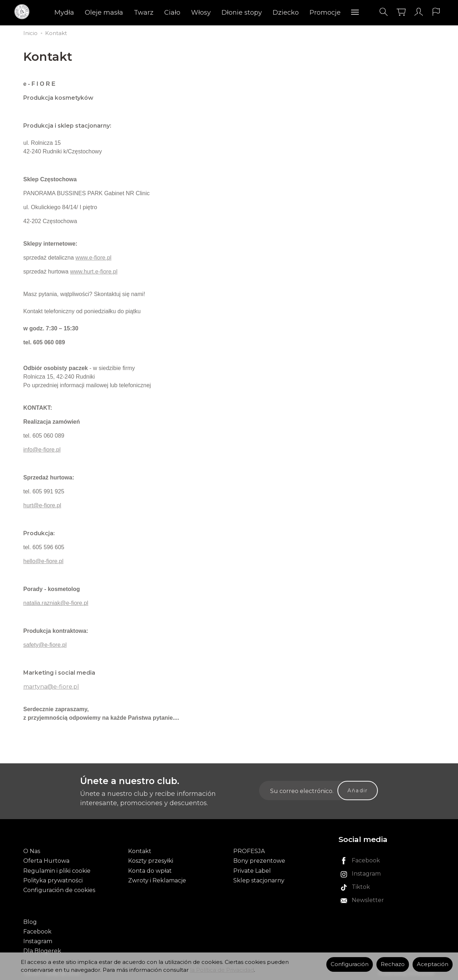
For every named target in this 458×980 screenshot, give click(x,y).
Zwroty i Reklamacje (157, 880)
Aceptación (433, 964)
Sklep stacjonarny (259, 880)
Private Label (252, 870)
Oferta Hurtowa (46, 860)
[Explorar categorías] (355, 13)
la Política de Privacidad (222, 970)
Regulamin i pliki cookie (57, 870)
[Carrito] (401, 12)
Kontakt (140, 851)
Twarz (144, 13)
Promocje (325, 13)
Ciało (172, 13)
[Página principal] (24, 12)
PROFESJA (249, 851)
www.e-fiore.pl (93, 258)
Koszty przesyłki (151, 860)
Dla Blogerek (42, 950)
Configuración (350, 964)
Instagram (38, 940)
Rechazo (393, 964)
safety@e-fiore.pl (45, 645)
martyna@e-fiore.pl (51, 687)
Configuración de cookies (59, 889)
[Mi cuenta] (418, 12)
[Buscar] (383, 12)
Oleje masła (104, 13)
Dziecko (286, 13)
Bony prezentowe (259, 860)
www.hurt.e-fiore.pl (94, 272)
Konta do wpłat (150, 870)
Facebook (37, 930)
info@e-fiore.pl (42, 450)
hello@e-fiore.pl (43, 561)
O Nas (32, 851)
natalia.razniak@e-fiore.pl (56, 603)
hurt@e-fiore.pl (42, 505)
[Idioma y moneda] (436, 12)
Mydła (64, 13)
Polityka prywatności (53, 880)
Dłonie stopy (242, 13)
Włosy (201, 13)
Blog (30, 921)
